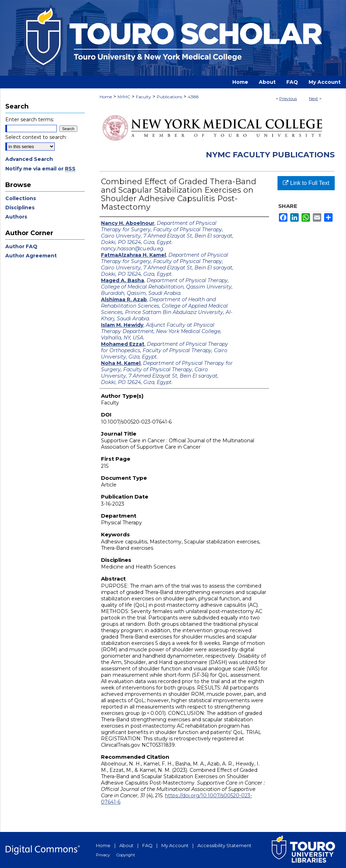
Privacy (103, 855)
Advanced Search (29, 159)
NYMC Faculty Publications (270, 155)
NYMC (124, 97)
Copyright (126, 855)
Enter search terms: (30, 120)
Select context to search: (36, 137)
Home (106, 97)
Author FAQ (21, 246)
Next (314, 98)
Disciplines (20, 208)
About (126, 845)
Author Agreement (31, 256)
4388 (193, 97)
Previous (288, 98)
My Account (175, 845)
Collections (21, 198)
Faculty (144, 97)
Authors (16, 217)
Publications (169, 97)
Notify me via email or (40, 169)
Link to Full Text (306, 183)
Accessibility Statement (224, 845)
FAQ (147, 845)
